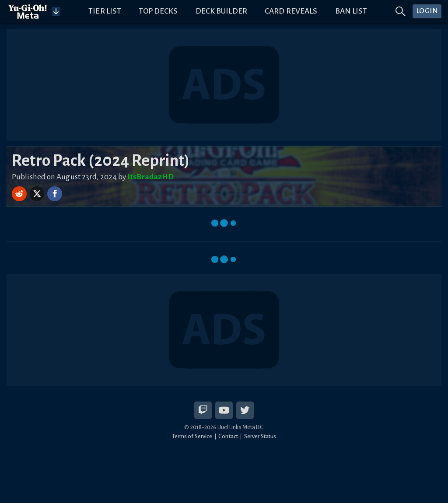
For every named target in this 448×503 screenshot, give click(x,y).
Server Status (260, 436)
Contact (228, 436)
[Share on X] (38, 194)
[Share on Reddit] (20, 194)
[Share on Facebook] (55, 194)
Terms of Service (192, 436)
